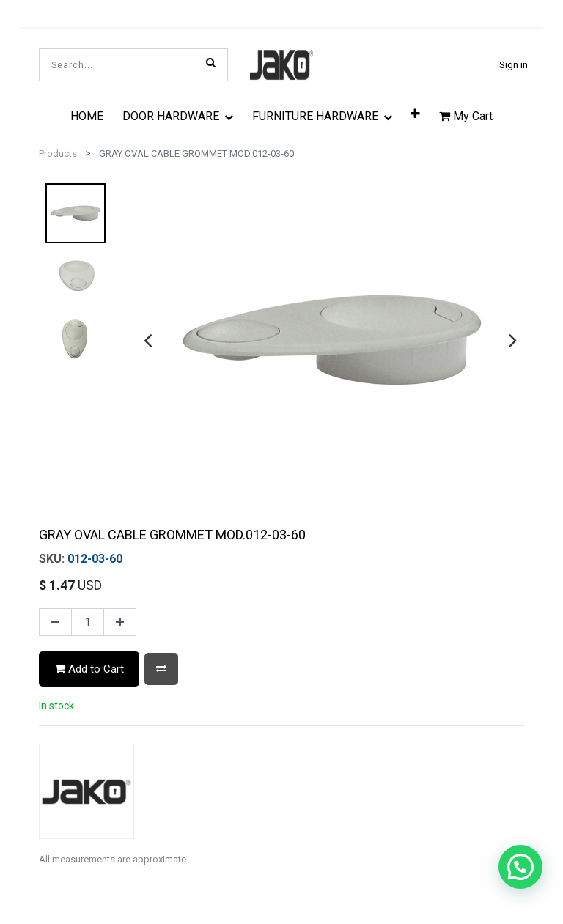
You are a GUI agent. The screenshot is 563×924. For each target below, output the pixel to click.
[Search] (211, 62)
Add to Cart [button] (89, 669)
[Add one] (120, 622)
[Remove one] (55, 622)
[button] (161, 669)
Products (58, 154)
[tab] (283, 903)
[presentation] (148, 340)
